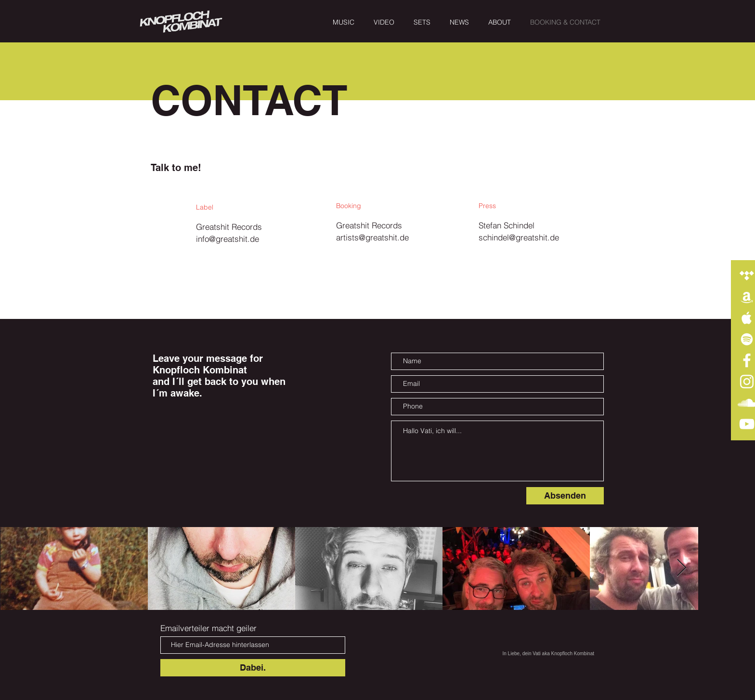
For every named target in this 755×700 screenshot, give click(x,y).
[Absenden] (565, 496)
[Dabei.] (253, 668)
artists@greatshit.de (372, 237)
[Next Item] (682, 568)
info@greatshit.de (228, 239)
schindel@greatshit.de (519, 237)
